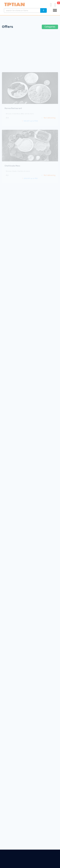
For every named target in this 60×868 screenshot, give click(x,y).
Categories (50, 28)
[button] (55, 10)
